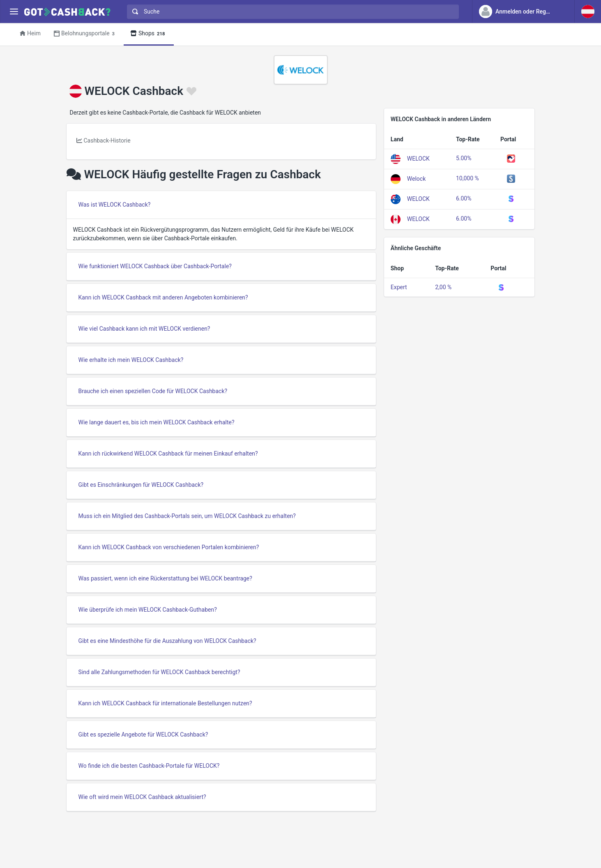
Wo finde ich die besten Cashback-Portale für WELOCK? (149, 766)
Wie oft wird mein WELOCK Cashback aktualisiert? (142, 797)
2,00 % (443, 287)
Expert (399, 287)
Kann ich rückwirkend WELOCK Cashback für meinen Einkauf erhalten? (168, 454)
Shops (149, 34)
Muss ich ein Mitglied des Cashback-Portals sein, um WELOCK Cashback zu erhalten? (187, 516)
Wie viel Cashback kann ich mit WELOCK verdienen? (144, 329)
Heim (30, 33)
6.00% (464, 198)
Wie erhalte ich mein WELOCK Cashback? (131, 360)
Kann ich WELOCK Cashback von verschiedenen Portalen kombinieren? (169, 547)
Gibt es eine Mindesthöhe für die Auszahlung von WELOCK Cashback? (167, 641)
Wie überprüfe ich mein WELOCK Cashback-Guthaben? (148, 610)
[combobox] (291, 12)
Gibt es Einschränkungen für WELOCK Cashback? (141, 485)
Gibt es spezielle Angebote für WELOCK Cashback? (143, 734)
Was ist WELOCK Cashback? (115, 205)
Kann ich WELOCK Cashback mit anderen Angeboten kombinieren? (163, 297)
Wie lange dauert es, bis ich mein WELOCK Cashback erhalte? (157, 422)
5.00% (464, 158)
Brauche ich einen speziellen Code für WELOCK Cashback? (153, 391)
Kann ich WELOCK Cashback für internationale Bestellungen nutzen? (165, 703)
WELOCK (418, 158)
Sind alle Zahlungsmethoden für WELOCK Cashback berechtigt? (159, 672)
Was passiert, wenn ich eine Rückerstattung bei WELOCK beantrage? (165, 578)
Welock (416, 178)
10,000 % (467, 178)
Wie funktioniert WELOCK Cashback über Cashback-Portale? (155, 266)
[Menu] (14, 12)
